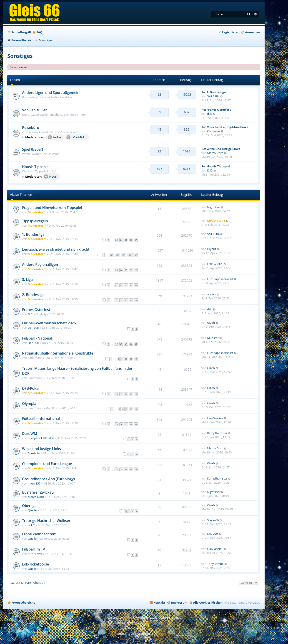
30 (121, 424)
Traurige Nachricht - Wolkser (46, 521)
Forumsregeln (19, 67)
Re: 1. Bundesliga (214, 92)
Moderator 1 (37, 212)
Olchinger (214, 131)
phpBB (128, 617)
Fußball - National (37, 338)
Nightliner (214, 207)
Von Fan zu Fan (35, 110)
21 (126, 344)
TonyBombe (215, 564)
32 (131, 424)
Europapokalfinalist (220, 279)
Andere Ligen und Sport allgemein (51, 93)
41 (117, 285)
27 (136, 240)
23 (117, 240)
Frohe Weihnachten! (39, 534)
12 (121, 300)
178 (111, 255)
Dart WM (30, 433)
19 (117, 344)
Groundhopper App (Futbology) (48, 479)
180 (123, 255)
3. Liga (27, 279)
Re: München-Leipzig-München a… (226, 127)
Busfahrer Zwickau (38, 492)
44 (131, 285)
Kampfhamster (217, 433)
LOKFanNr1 (215, 264)
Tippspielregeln (35, 221)
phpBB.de (164, 634)
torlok (55, 137)
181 (129, 255)
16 (117, 394)
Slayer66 (213, 520)
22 (131, 344)
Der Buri (33, 328)
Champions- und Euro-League (47, 464)
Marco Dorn (215, 153)
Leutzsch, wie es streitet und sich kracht (56, 249)
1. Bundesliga (33, 234)
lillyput (212, 249)
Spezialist (34, 453)
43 (126, 285)
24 (121, 240)
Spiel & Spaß (33, 149)
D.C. (210, 170)
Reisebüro (31, 127)
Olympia (29, 404)
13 (126, 300)
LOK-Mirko (76, 137)
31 (126, 424)
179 (117, 255)
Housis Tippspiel (36, 167)
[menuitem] (37, 32)
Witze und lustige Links (41, 449)
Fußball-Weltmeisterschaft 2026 (49, 323)
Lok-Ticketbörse (35, 564)
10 (126, 359)
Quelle (32, 510)
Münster (213, 338)
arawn (211, 294)
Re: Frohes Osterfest (216, 110)
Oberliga (29, 506)
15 (136, 300)
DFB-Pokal (31, 388)
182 (135, 255)
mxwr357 (34, 483)
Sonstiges (20, 56)
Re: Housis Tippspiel (216, 166)
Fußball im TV (34, 549)
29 (117, 424)
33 (136, 424)
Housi (51, 176)
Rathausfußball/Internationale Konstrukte (58, 353)
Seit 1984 (213, 96)
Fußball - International (41, 419)
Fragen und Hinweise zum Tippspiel (52, 208)
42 (121, 285)
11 (117, 300)
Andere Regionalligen (40, 264)
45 (136, 285)
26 (131, 240)
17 (121, 394)
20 (121, 344)
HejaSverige (215, 418)
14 (131, 300)
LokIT (31, 525)
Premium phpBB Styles (157, 623)
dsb (210, 114)
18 (126, 394)
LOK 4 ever (35, 554)
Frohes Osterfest (36, 310)
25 (126, 240)
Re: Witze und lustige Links (221, 149)
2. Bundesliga (33, 295)
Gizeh (211, 323)
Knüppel (213, 534)
